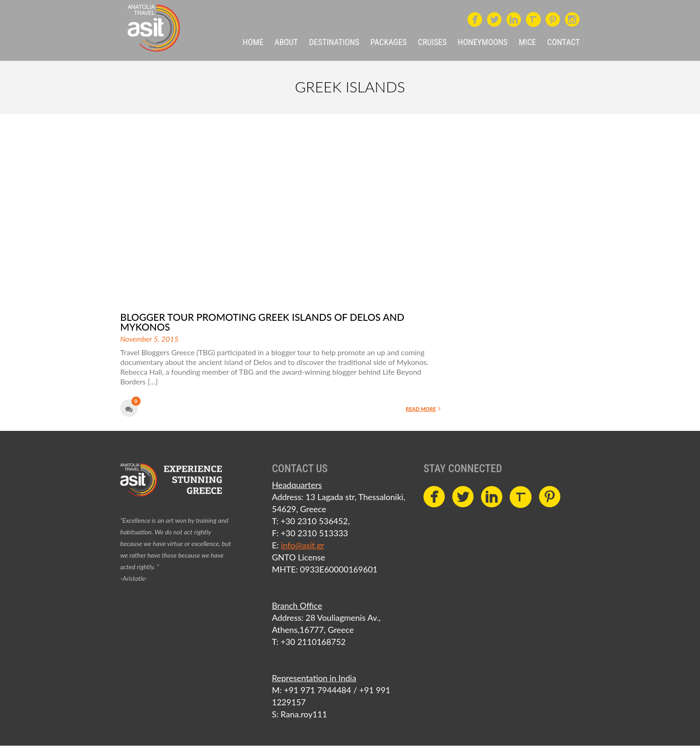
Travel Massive (533, 20)
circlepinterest (553, 17)
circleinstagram (572, 17)
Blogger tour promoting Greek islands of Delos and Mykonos (262, 322)
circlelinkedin (514, 17)
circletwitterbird (494, 17)
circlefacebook (475, 17)
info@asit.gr (302, 545)
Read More (423, 409)
